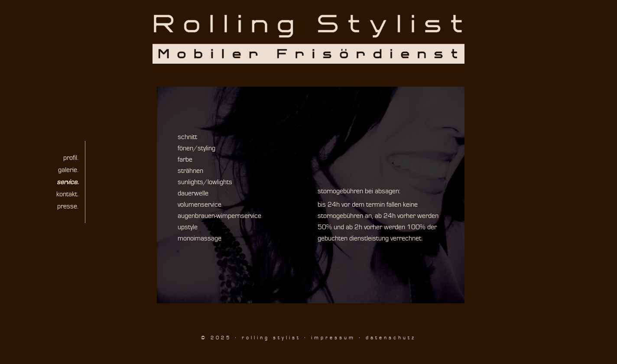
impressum (333, 338)
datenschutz (391, 338)
